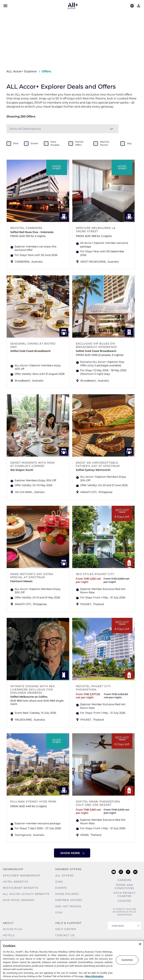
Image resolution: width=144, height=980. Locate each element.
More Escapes (67, 894)
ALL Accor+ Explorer (22, 71)
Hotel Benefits (16, 882)
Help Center (66, 929)
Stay (59, 913)
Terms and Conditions (124, 887)
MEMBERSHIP (13, 869)
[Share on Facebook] (134, 71)
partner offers (79, 143)
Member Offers (68, 869)
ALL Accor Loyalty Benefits (26, 894)
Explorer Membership (22, 876)
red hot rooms (105, 143)
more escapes (55, 143)
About (8, 923)
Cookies (124, 901)
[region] (72, 960)
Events (61, 888)
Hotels (9, 935)
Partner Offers (69, 900)
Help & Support (68, 923)
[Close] (140, 944)
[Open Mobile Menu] (5, 6)
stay (129, 143)
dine (16, 143)
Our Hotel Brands (19, 900)
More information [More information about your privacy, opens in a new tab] (94, 976)
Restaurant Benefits (21, 888)
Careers (125, 880)
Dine (59, 882)
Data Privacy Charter (125, 894)
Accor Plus (13, 929)
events (34, 143)
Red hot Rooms (68, 906)
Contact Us (65, 935)
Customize (127, 960)
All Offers (65, 876)
